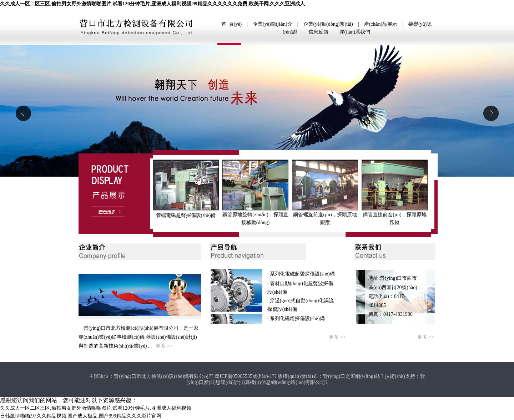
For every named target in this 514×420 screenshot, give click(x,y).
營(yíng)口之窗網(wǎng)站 (352, 376)
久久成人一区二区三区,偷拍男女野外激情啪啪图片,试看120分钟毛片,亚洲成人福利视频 (96, 408)
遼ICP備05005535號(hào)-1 (243, 376)
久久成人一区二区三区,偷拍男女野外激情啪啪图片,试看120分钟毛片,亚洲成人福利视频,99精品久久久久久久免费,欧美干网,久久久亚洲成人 (152, 4)
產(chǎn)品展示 (381, 24)
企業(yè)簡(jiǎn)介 (273, 24)
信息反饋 (318, 32)
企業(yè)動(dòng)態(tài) (328, 24)
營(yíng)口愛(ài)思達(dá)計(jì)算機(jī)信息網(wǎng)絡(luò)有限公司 (306, 379)
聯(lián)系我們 (355, 32)
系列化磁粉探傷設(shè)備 (297, 318)
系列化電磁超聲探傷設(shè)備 (302, 274)
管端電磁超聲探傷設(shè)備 (186, 215)
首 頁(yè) (232, 24)
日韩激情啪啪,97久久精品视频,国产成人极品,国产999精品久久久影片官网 (81, 416)
